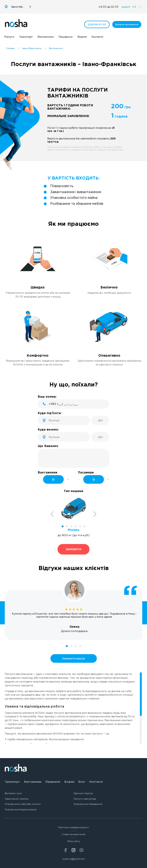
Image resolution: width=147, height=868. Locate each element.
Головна (10, 48)
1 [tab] (63, 526)
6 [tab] (84, 526)
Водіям (69, 782)
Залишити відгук (73, 658)
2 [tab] (67, 526)
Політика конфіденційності (74, 827)
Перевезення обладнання (88, 804)
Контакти (96, 782)
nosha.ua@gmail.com (74, 859)
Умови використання (74, 834)
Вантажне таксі (13, 793)
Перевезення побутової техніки (23, 804)
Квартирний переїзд (16, 799)
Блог (82, 782)
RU (140, 7)
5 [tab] (80, 526)
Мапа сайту (74, 841)
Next (95, 514)
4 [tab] (76, 526)
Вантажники (33, 782)
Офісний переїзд (83, 793)
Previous (52, 514)
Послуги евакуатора (85, 799)
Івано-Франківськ (32, 48)
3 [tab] (71, 526)
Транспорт (12, 782)
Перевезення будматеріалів (21, 810)
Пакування (53, 782)
